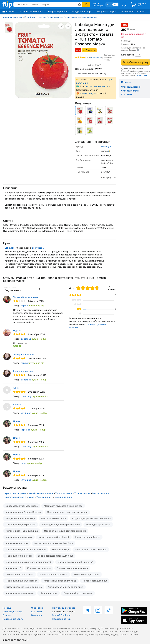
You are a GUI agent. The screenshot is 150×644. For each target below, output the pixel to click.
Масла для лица (89, 17)
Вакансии (37, 615)
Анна (16, 388)
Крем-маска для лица (39, 568)
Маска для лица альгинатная (21, 581)
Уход (31, 497)
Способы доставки (131, 87)
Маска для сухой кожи (98, 525)
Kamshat (18, 405)
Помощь (7, 608)
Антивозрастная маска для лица (66, 587)
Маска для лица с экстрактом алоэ (61, 525)
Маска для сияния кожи (19, 556)
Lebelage (106, 146)
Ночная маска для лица (86, 574)
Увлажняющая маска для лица (60, 581)
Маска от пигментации (54, 518)
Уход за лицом (72, 17)
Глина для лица (60, 549)
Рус (115, 4)
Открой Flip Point (58, 11)
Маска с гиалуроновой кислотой (75, 562)
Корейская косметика (35, 17)
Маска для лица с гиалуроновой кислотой (29, 562)
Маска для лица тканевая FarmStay (54, 543)
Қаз (109, 4)
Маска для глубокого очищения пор (63, 506)
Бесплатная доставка (133, 11)
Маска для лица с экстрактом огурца (67, 512)
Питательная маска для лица (91, 549)
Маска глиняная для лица (53, 574)
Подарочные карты (106, 11)
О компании (38, 608)
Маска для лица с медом (19, 537)
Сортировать (10, 287)
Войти (96, 4)
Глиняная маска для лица (19, 574)
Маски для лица (63, 497)
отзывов (96, 57)
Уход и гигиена (56, 17)
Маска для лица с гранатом (21, 525)
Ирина (17, 421)
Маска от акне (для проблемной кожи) (65, 531)
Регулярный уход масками (78, 593)
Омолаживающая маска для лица (24, 587)
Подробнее (142, 75)
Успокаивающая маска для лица (55, 556)
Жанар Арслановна (24, 354)
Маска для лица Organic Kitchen (23, 512)
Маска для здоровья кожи (20, 593)
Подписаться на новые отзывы (109, 57)
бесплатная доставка (96, 86)
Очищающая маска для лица (72, 568)
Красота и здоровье (13, 17)
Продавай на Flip (81, 11)
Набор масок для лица (95, 581)
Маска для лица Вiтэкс (88, 537)
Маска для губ (13, 568)
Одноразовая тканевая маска (22, 506)
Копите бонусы (88, 93)
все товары (38, 248)
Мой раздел (98, 6)
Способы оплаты (130, 91)
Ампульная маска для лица (20, 518)
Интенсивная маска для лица (22, 531)
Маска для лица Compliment (54, 537)
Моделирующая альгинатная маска (91, 518)
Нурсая (17, 330)
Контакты (126, 94)
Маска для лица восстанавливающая (26, 549)
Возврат (7, 615)
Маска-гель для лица (17, 543)
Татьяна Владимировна (26, 297)
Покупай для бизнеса (32, 11)
